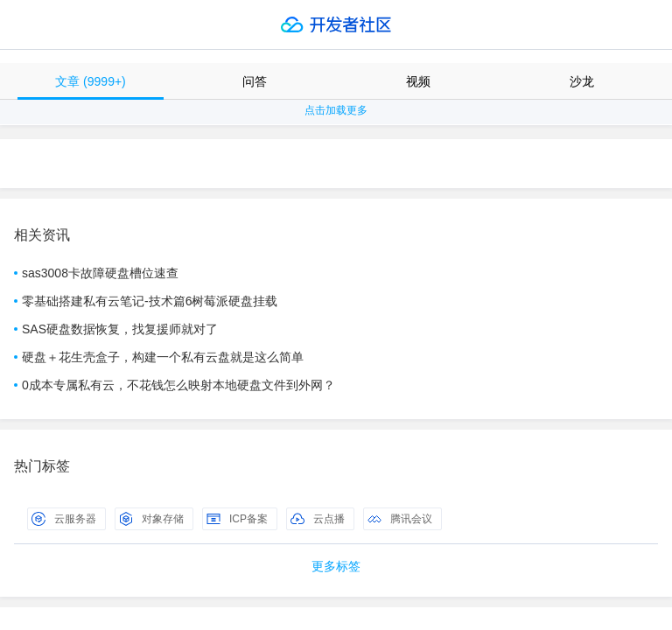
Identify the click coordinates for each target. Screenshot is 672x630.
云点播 (318, 519)
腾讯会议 (400, 519)
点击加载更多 (336, 110)
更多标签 (336, 566)
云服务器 (64, 519)
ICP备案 (237, 519)
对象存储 (151, 519)
